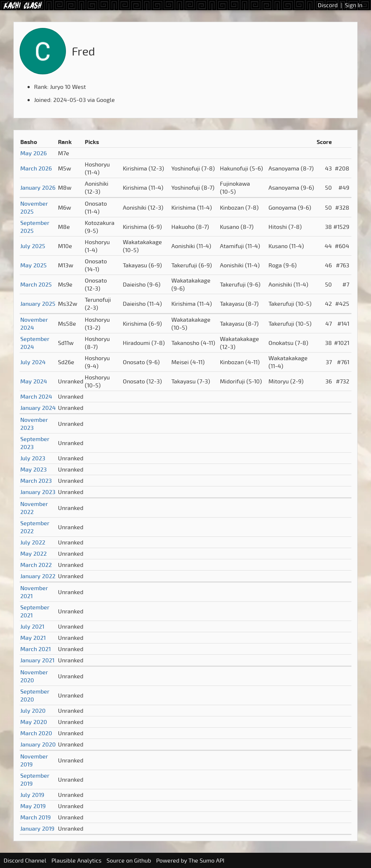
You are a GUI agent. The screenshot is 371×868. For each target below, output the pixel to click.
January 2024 (38, 408)
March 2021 (36, 649)
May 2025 (34, 265)
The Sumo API (206, 860)
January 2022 (38, 576)
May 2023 (34, 469)
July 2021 (32, 626)
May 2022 (34, 554)
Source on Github (129, 860)
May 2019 (33, 806)
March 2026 (36, 168)
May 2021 (33, 638)
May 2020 (34, 722)
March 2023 (36, 481)
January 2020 (38, 744)
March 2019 (36, 817)
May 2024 (34, 381)
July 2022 (33, 542)
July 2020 (33, 711)
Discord (328, 5)
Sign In (354, 5)
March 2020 (36, 733)
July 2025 (33, 246)
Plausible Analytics (76, 860)
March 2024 (36, 396)
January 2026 (38, 188)
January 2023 (38, 492)
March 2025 (36, 284)
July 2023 (33, 458)
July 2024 (33, 362)
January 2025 (38, 304)
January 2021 (37, 660)
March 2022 (36, 565)
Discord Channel (25, 860)
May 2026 (34, 153)
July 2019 (32, 795)
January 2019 (37, 828)
